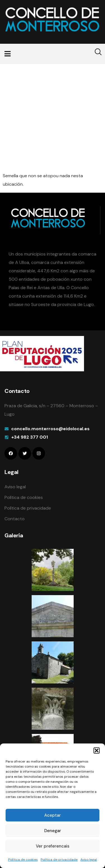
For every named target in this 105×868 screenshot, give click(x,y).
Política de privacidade (59, 860)
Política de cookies (23, 860)
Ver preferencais (53, 846)
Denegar (53, 831)
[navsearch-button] (95, 54)
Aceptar (53, 815)
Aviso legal (89, 860)
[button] (97, 750)
